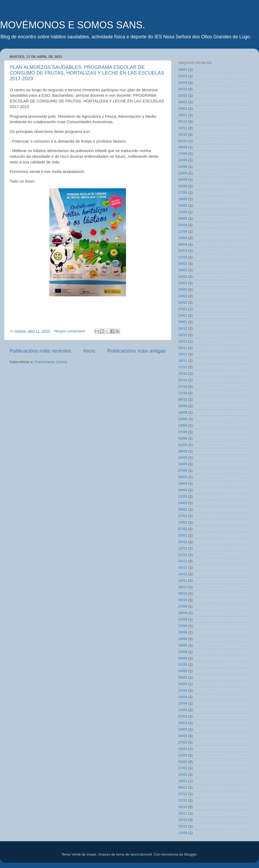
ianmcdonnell (141, 854)
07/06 (183, 432)
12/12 (183, 548)
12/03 (183, 257)
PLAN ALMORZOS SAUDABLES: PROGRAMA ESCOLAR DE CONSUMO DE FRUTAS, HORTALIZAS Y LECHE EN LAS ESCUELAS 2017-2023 (87, 73)
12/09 (183, 833)
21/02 (183, 283)
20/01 (183, 535)
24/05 (183, 458)
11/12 (183, 555)
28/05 (183, 451)
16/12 (183, 335)
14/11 (183, 128)
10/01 (183, 781)
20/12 (183, 542)
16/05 (183, 199)
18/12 (183, 328)
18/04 (183, 703)
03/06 (183, 438)
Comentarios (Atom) (51, 362)
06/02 (183, 102)
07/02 (183, 529)
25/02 (183, 270)
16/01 (183, 115)
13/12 (183, 341)
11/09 (183, 619)
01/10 (183, 141)
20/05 (183, 671)
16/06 (183, 160)
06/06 (183, 180)
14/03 (183, 503)
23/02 (183, 522)
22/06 (183, 626)
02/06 (183, 186)
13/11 (183, 580)
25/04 (183, 225)
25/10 (183, 373)
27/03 (183, 716)
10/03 (183, 76)
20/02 (183, 95)
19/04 (183, 483)
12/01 (183, 774)
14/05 (183, 205)
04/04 (183, 490)
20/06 (183, 632)
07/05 (183, 470)
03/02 (183, 302)
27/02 (183, 516)
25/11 (183, 348)
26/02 (183, 89)
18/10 (183, 587)
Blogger (190, 854)
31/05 (183, 445)
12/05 (183, 212)
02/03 (183, 83)
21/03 (183, 251)
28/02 (183, 264)
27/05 (183, 192)
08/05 (183, 218)
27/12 (183, 794)
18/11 (183, 361)
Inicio (89, 351)
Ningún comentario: (71, 331)
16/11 (183, 567)
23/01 (183, 315)
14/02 (183, 296)
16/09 (183, 412)
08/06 (183, 658)
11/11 (183, 367)
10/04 (183, 238)
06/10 (183, 600)
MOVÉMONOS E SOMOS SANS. (73, 25)
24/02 (183, 277)
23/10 (183, 134)
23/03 (183, 723)
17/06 (183, 154)
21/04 (183, 690)
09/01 (183, 322)
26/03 (183, 70)
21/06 (183, 419)
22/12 (183, 800)
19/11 (183, 354)
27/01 (183, 309)
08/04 (183, 244)
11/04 (183, 231)
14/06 (183, 425)
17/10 (183, 386)
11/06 (183, 173)
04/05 (183, 684)
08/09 (183, 147)
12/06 (183, 167)
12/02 (183, 755)
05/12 (183, 121)
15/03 (183, 729)
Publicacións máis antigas (137, 351)
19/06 (183, 639)
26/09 (183, 613)
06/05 (183, 477)
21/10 (183, 380)
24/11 (183, 561)
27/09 (183, 606)
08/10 (183, 399)
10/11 (183, 813)
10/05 (183, 464)
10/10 (183, 826)
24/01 (183, 108)
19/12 (183, 807)
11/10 (183, 393)
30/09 (183, 406)
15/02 (183, 749)
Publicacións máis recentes (40, 351)
